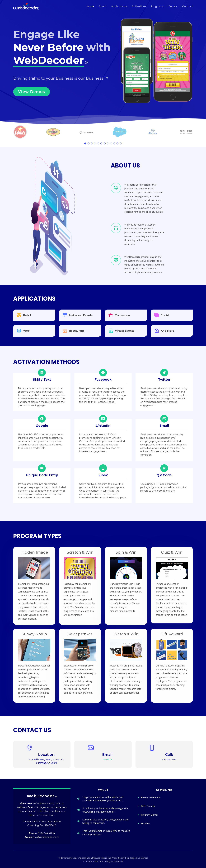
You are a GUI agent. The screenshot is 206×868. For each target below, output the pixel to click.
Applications (119, 6)
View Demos (32, 92)
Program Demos (150, 815)
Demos (173, 6)
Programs (157, 6)
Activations (139, 6)
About (103, 6)
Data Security (148, 806)
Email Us (145, 824)
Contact (187, 6)
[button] (85, 143)
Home (90, 6)
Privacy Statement (150, 797)
